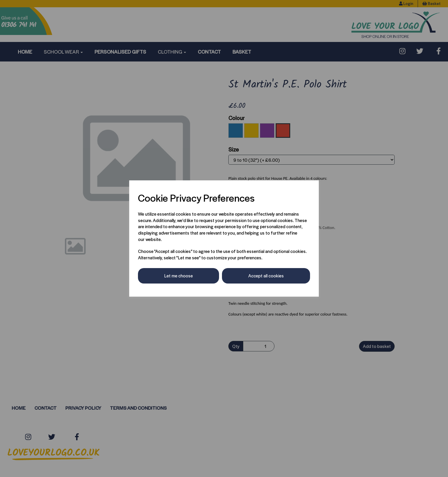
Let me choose (178, 276)
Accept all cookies (266, 276)
